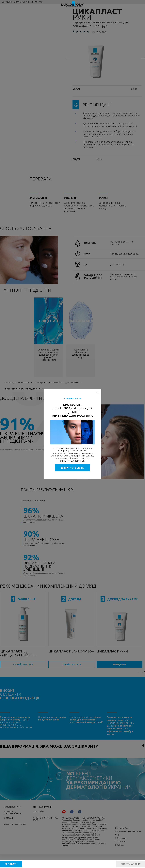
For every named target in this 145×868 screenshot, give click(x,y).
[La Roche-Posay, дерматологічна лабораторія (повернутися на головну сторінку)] (73, 4)
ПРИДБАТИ (11, 864)
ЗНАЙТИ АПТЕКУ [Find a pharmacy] (131, 864)
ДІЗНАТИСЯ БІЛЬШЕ (73, 468)
